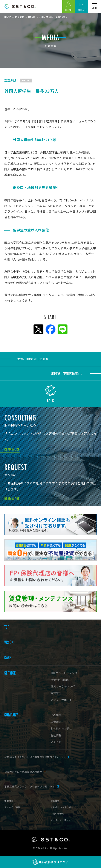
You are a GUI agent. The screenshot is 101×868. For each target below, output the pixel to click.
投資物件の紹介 (60, 680)
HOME (8, 17)
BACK (51, 400)
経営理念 (56, 722)
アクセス (56, 742)
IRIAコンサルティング (64, 673)
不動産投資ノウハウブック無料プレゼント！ (30, 786)
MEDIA (32, 17)
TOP (7, 627)
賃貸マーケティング (63, 686)
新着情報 (20, 17)
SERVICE (10, 673)
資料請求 (55, 801)
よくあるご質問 (12, 807)
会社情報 (56, 735)
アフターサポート (61, 700)
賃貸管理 (56, 693)
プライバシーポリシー (62, 820)
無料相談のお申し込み (62, 807)
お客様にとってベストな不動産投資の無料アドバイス (35, 757)
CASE (8, 658)
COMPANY (11, 715)
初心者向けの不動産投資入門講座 (23, 772)
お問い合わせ (57, 813)
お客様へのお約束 (61, 728)
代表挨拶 (56, 715)
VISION (9, 642)
